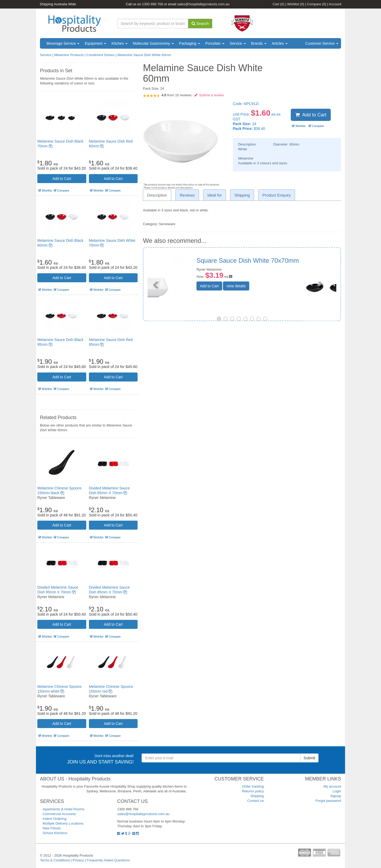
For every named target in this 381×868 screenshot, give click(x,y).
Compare (317, 4)
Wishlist (296, 4)
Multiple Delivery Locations (63, 823)
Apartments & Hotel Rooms (63, 809)
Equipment (95, 43)
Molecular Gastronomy (153, 43)
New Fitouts (52, 828)
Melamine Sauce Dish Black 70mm (279, 260)
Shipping (257, 796)
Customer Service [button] (322, 43)
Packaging (190, 43)
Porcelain (215, 43)
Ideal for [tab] (215, 195)
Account (335, 4)
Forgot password (328, 801)
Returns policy (253, 791)
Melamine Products (69, 55)
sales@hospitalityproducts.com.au (203, 4)
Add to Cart (62, 179)
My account (332, 786)
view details (269, 280)
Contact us (256, 801)
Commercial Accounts (59, 814)
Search (200, 23)
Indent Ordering (55, 819)
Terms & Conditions (55, 860)
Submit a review (209, 95)
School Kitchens (55, 833)
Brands (259, 43)
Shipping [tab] (242, 195)
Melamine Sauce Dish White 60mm (144, 55)
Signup (336, 796)
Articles (280, 43)
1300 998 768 (153, 4)
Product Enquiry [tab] (277, 195)
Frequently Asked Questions (108, 860)
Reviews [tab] (187, 195)
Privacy (78, 860)
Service (238, 43)
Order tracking (253, 786)
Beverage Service (63, 43)
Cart (279, 4)
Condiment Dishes (101, 55)
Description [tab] (157, 195)
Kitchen (119, 43)
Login (337, 791)
